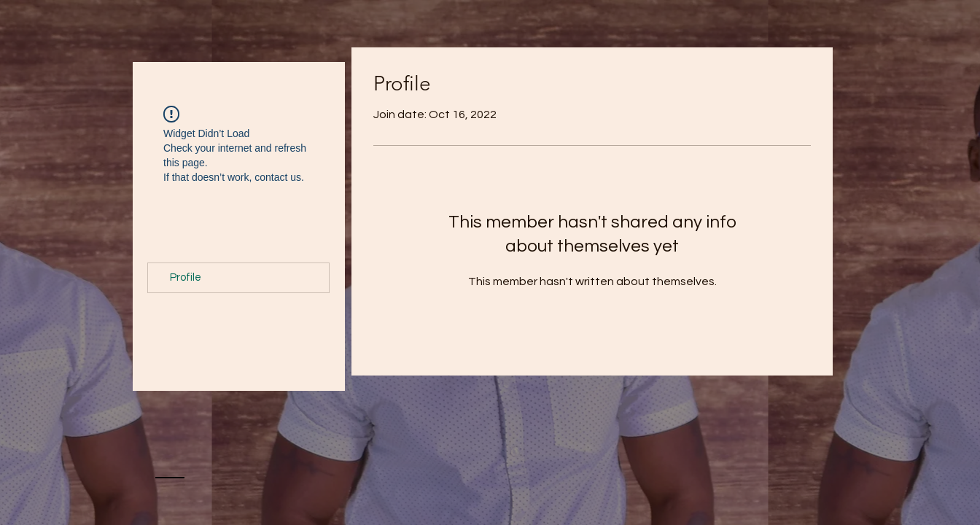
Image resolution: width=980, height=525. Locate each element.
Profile (186, 277)
